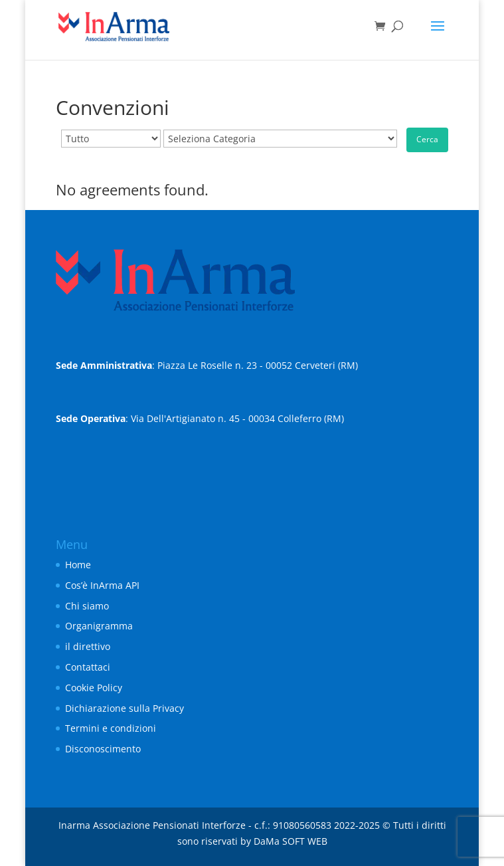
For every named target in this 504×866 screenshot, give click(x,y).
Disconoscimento (103, 749)
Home (78, 565)
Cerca (427, 139)
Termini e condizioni (111, 728)
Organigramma (99, 626)
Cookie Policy (94, 688)
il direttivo (88, 646)
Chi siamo (87, 606)
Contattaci (88, 667)
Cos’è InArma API (102, 585)
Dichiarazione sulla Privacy (125, 708)
